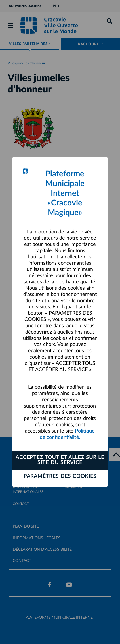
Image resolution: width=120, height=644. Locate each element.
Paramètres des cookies (60, 476)
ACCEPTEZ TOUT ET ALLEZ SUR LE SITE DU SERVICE (60, 460)
